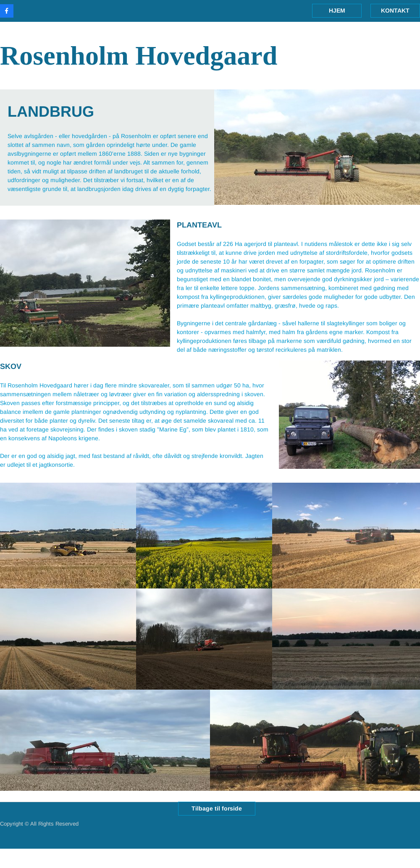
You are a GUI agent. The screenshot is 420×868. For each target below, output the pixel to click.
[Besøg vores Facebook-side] (7, 11)
